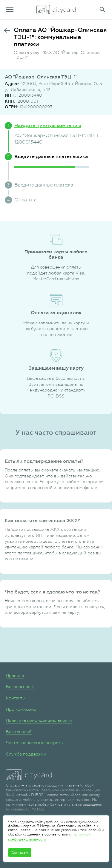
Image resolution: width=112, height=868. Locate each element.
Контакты (16, 698)
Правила (15, 676)
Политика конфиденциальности (39, 720)
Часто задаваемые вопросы (35, 743)
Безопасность (20, 687)
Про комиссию (21, 709)
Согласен (20, 852)
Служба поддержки (26, 754)
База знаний (19, 732)
